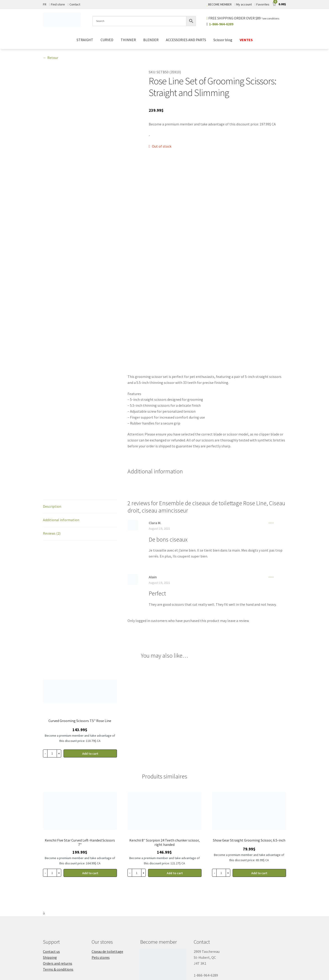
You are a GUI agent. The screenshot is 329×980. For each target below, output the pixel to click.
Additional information (61, 444)
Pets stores (101, 882)
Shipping (50, 882)
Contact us (51, 876)
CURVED (107, 40)
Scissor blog (223, 40)
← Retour (51, 58)
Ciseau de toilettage (107, 876)
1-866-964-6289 (221, 24)
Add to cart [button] (90, 678)
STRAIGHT (85, 40)
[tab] (80, 431)
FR (45, 4)
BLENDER (151, 40)
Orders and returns (58, 888)
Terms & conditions (58, 894)
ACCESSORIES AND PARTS (186, 40)
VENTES (246, 40)
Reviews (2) (52, 458)
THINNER (128, 40)
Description (52, 431)
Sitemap (95, 958)
